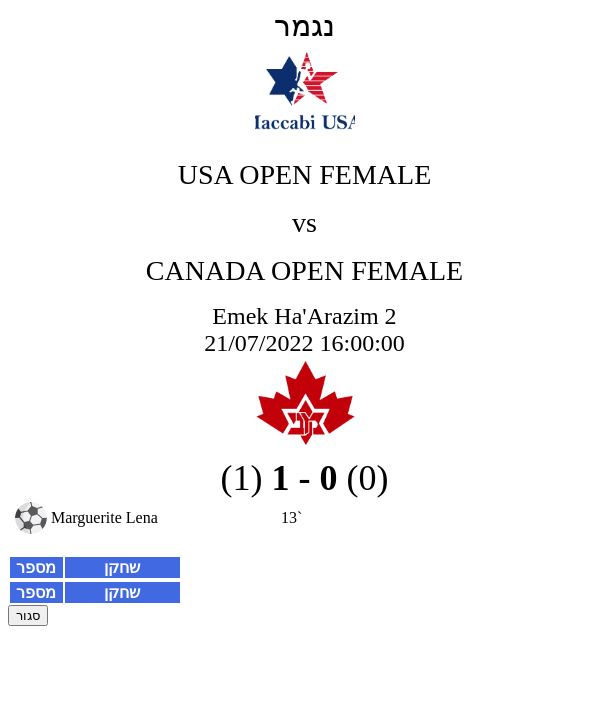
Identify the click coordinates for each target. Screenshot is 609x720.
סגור (28, 615)
